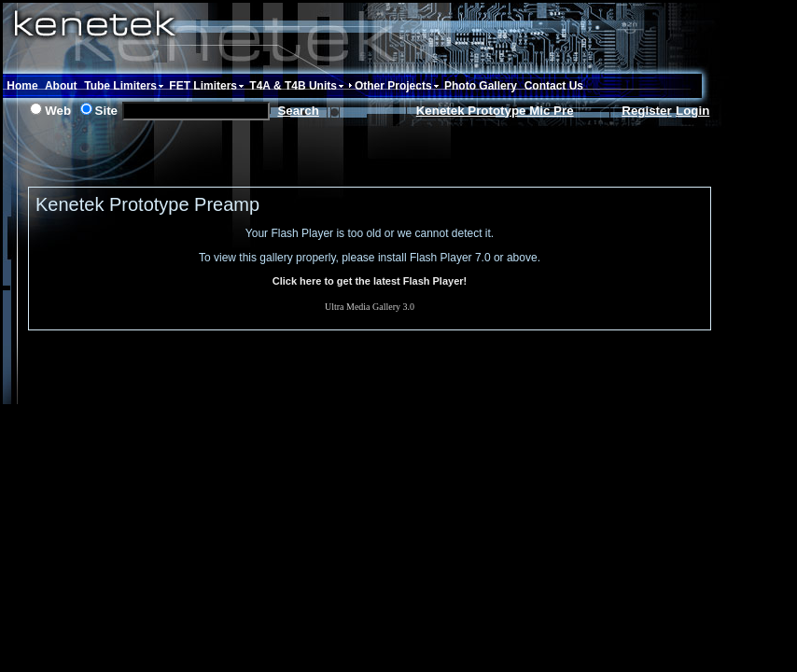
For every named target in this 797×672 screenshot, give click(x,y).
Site (106, 111)
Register (646, 111)
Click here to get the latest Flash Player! (370, 281)
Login (692, 111)
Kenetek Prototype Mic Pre (495, 111)
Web (58, 111)
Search (298, 111)
